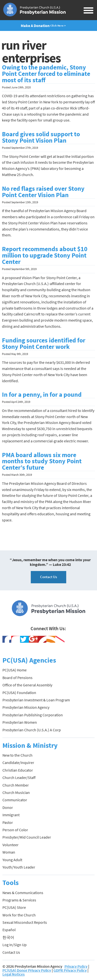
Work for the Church (19, 915)
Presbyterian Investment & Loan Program (36, 700)
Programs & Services (19, 900)
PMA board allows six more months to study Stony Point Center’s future (42, 461)
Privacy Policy (76, 966)
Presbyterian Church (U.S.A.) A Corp (32, 730)
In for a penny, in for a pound (42, 395)
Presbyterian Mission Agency (26, 707)
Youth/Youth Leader (19, 867)
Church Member (16, 785)
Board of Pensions (17, 678)
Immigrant (11, 815)
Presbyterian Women (20, 722)
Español (9, 930)
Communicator (15, 800)
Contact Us (48, 577)
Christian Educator (18, 770)
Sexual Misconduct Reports (25, 922)
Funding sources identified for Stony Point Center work (44, 343)
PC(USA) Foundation (19, 693)
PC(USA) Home (15, 670)
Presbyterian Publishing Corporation (33, 715)
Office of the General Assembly (27, 685)
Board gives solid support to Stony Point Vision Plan (41, 137)
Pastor (8, 822)
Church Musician (16, 792)
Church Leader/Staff (19, 777)
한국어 (8, 937)
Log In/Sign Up (15, 945)
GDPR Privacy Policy (70, 970)
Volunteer (11, 845)
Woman (9, 852)
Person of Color (15, 830)
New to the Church (17, 755)
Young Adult (12, 860)
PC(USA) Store (14, 907)
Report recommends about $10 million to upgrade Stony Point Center (45, 255)
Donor (8, 807)
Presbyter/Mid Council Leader (27, 837)
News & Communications (23, 893)
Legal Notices (14, 974)
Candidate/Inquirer (18, 762)
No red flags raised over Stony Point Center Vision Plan (43, 192)
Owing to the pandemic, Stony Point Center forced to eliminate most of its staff (46, 74)
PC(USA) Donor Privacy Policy (27, 970)
